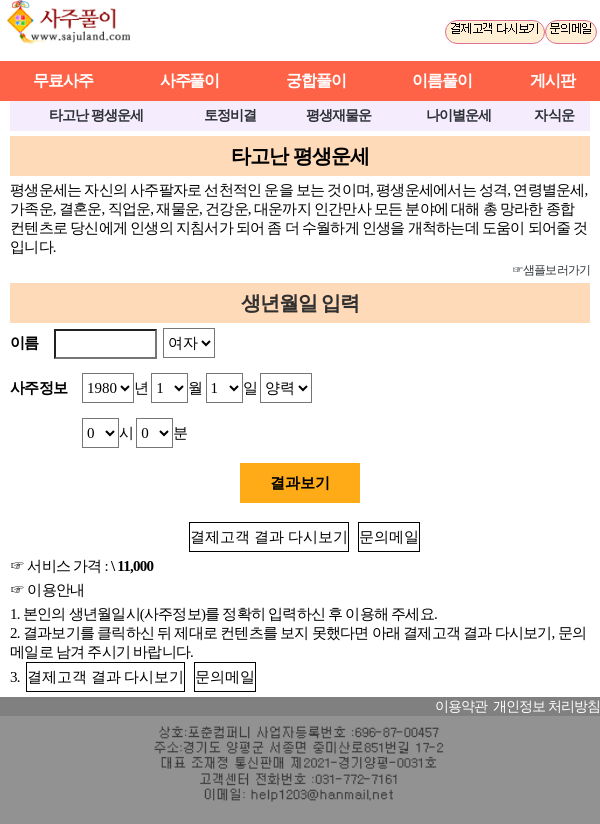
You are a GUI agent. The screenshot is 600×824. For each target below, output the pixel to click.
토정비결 (230, 115)
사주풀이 (77, 30)
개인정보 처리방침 (546, 706)
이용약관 (461, 706)
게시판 (552, 80)
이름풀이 (442, 80)
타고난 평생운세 (96, 115)
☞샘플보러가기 (551, 270)
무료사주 (63, 80)
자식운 (553, 115)
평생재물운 (338, 115)
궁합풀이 (316, 80)
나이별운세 (458, 115)
